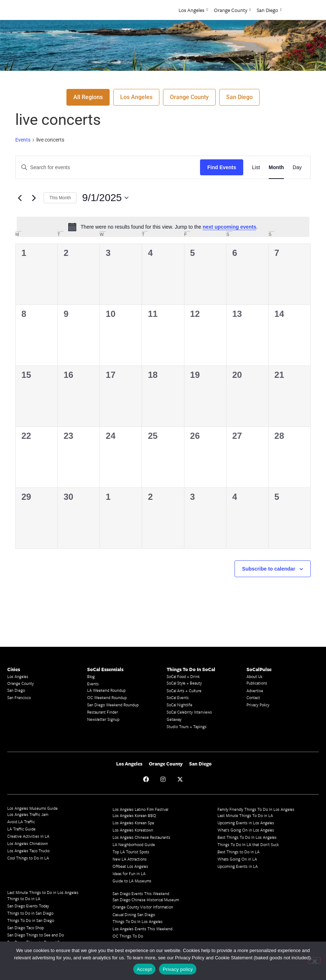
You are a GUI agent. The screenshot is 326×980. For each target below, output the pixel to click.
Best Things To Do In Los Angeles (247, 837)
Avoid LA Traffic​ (21, 822)
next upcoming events (229, 227)
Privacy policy (178, 969)
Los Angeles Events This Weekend (142, 929)
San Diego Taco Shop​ (26, 928)
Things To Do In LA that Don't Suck (248, 844)
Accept (144, 969)
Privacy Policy (258, 705)
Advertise (255, 691)
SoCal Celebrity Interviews (189, 712)
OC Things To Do (128, 936)
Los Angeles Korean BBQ (134, 815)
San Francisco (19, 697)
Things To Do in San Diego (31, 920)
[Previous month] (20, 198)
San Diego (269, 10)
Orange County (232, 10)
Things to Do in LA (24, 899)
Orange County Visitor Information (143, 907)
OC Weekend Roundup (107, 697)
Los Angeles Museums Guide (32, 808)
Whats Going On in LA (237, 859)
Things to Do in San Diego (30, 913)
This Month (60, 198)
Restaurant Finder (103, 712)
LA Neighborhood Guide (134, 844)
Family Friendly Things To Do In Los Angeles (256, 809)
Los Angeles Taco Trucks (28, 851)
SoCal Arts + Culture (184, 691)
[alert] (163, 227)
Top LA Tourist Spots (131, 852)
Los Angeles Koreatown (133, 830)
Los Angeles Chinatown (28, 843)
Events (23, 140)
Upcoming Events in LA (238, 866)
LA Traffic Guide (21, 829)
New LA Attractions (130, 859)
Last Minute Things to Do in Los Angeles (43, 892)
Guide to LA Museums (132, 881)
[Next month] (34, 198)
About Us (254, 676)
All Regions (88, 97)
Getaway (174, 719)
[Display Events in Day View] (297, 168)
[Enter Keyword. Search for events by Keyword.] (108, 168)
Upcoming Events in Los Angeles (246, 823)
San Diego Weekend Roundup (113, 705)
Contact (253, 697)
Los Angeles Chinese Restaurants (141, 837)
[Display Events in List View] (256, 168)
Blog (91, 676)
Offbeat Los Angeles (130, 866)
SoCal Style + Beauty (184, 683)
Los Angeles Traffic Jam (28, 814)
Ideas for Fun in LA (129, 873)
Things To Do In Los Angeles (138, 921)
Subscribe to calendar (269, 569)
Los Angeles (193, 10)
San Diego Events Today (28, 906)
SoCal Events (178, 697)
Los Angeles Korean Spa (133, 823)
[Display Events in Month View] (276, 168)
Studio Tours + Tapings (187, 726)
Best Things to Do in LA (239, 852)
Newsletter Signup (103, 719)
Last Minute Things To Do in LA (245, 815)
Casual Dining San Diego (134, 914)
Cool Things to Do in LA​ (28, 858)
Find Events (222, 167)
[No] (314, 960)
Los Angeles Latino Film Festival (140, 809)
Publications (257, 683)
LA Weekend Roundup (106, 690)
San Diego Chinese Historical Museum (146, 900)
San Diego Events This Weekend (141, 893)
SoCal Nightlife (180, 705)
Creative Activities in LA (28, 836)
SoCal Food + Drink (183, 676)
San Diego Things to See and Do (36, 935)
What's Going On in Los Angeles (246, 830)
